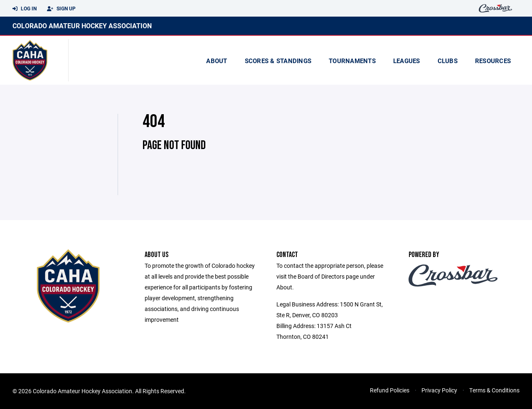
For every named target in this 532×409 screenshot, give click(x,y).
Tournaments (352, 61)
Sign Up (61, 9)
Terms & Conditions (494, 390)
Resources (493, 61)
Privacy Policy (439, 390)
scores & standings (278, 61)
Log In (25, 9)
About (217, 61)
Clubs (448, 61)
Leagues (407, 61)
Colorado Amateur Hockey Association (82, 26)
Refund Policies (390, 390)
